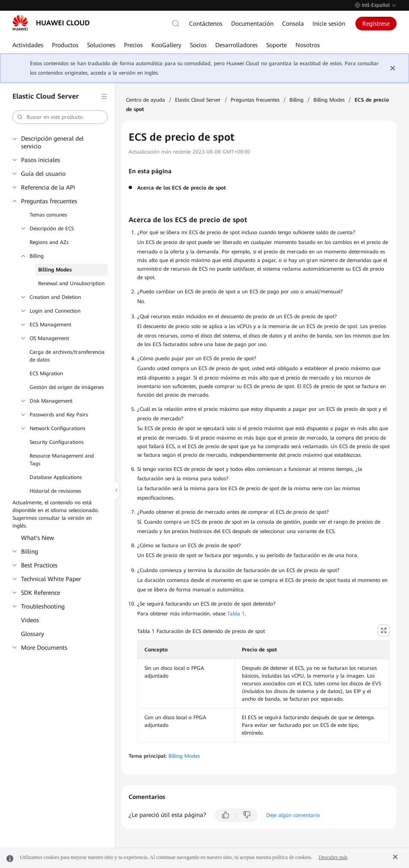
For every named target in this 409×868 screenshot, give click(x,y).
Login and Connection (55, 311)
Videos (30, 620)
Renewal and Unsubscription (71, 283)
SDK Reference (41, 593)
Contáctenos (206, 24)
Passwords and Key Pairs (59, 415)
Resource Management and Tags (62, 460)
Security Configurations (57, 442)
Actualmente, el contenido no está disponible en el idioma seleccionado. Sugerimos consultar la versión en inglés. (56, 514)
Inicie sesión (329, 24)
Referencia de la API (48, 187)
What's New (38, 538)
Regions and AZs (49, 242)
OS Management (49, 338)
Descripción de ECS (52, 229)
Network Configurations (57, 428)
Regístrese (376, 24)
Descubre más (333, 857)
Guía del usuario (43, 174)
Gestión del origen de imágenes (67, 387)
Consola (293, 24)
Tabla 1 (236, 614)
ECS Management (50, 325)
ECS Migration (46, 374)
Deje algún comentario (293, 815)
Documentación (252, 24)
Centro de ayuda (146, 100)
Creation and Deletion (55, 297)
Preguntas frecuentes (49, 201)
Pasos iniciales (41, 160)
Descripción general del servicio (52, 142)
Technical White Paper (51, 579)
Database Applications (56, 477)
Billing (37, 256)
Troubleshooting (43, 606)
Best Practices (39, 565)
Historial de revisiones (55, 491)
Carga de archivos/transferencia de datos (67, 356)
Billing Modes (55, 270)
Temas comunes (48, 215)
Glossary (33, 634)
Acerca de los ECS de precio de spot (182, 188)
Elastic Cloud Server (198, 100)
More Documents (44, 648)
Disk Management (51, 401)
